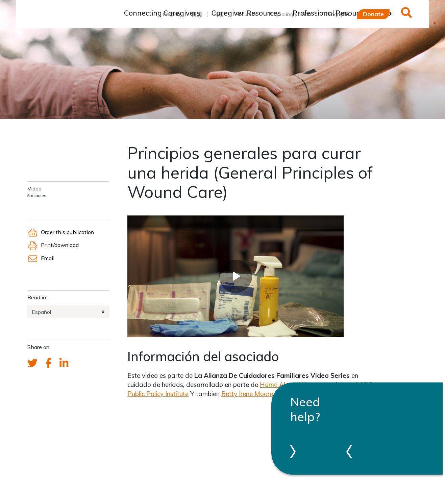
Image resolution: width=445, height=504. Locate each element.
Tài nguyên (336, 14)
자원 (219, 14)
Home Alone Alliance (290, 385)
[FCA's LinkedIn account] (64, 363)
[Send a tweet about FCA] (32, 363)
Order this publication (61, 232)
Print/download (53, 245)
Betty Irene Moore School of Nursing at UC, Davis (293, 394)
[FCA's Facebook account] (48, 363)
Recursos (246, 14)
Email (41, 258)
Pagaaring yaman (290, 14)
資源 (197, 14)
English (171, 14)
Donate (373, 14)
